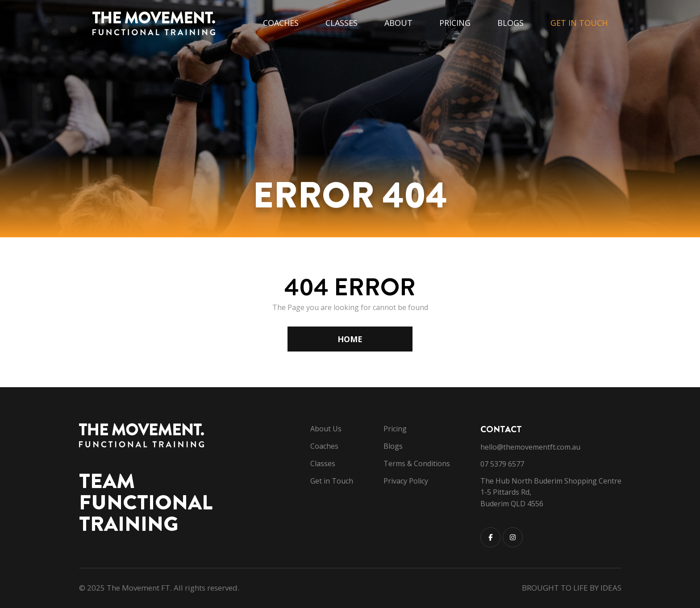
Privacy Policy (406, 481)
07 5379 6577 (502, 464)
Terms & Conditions (417, 463)
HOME (350, 339)
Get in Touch (579, 23)
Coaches (281, 23)
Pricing (455, 23)
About (398, 23)
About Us (326, 429)
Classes (342, 23)
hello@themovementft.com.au (530, 447)
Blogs (510, 23)
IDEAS (611, 588)
